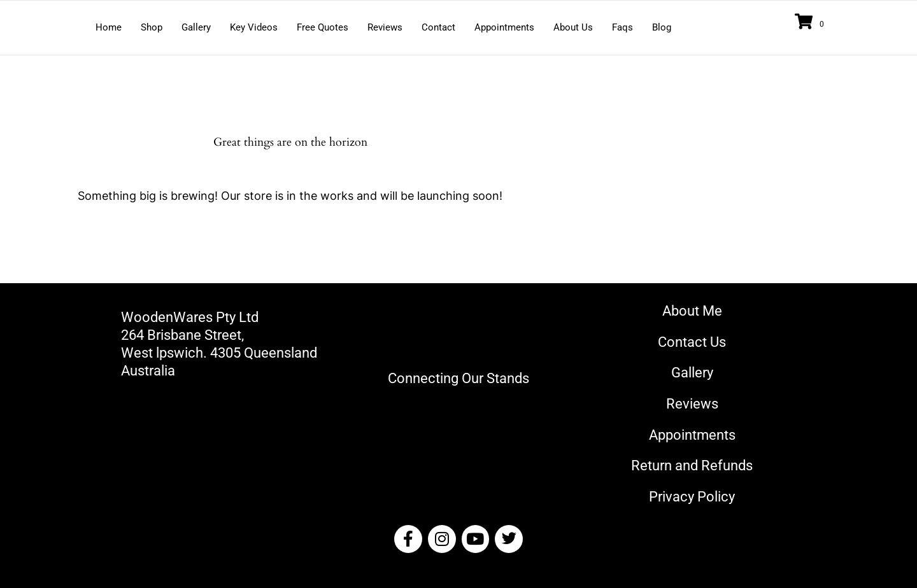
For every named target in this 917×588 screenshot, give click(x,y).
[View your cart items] (811, 23)
